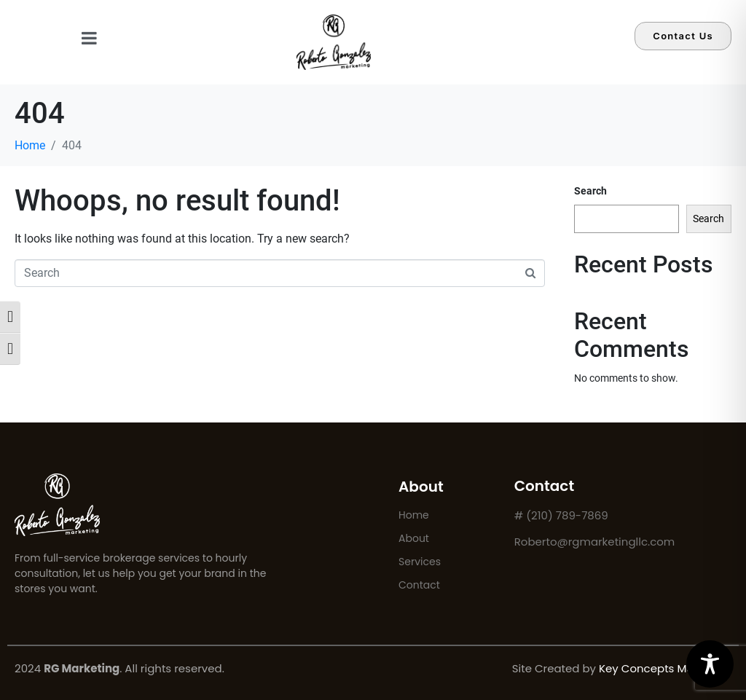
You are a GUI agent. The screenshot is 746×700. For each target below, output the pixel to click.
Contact (419, 585)
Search (590, 191)
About (414, 538)
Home (414, 515)
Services (420, 562)
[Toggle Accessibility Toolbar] (710, 664)
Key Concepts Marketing (665, 668)
